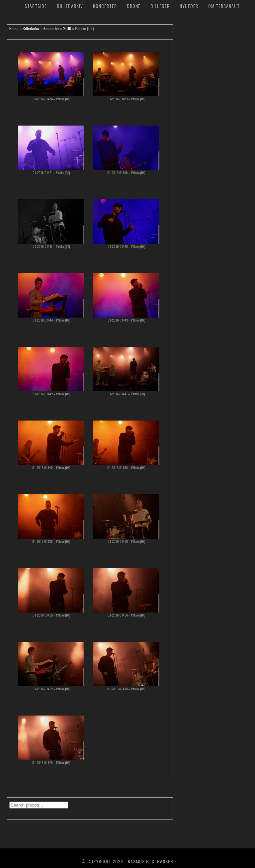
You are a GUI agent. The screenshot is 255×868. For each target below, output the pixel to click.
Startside (36, 6)
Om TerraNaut (224, 6)
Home (14, 28)
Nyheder (189, 6)
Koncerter (105, 6)
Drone (134, 6)
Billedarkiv (70, 6)
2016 (67, 28)
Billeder (160, 6)
